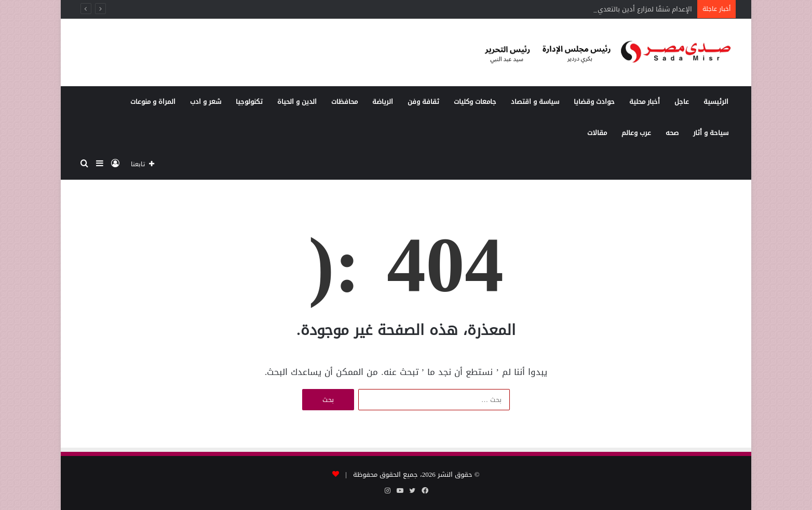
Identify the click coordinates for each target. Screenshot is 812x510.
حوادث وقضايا (594, 102)
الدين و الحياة (297, 102)
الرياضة (383, 102)
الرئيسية (716, 102)
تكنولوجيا (249, 102)
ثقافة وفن (423, 102)
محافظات (344, 102)
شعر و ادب (206, 102)
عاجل (682, 102)
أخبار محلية (645, 102)
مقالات (597, 133)
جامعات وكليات (475, 102)
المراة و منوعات (153, 102)
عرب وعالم (636, 133)
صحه (672, 133)
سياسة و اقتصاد (535, 102)
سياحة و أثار (711, 133)
